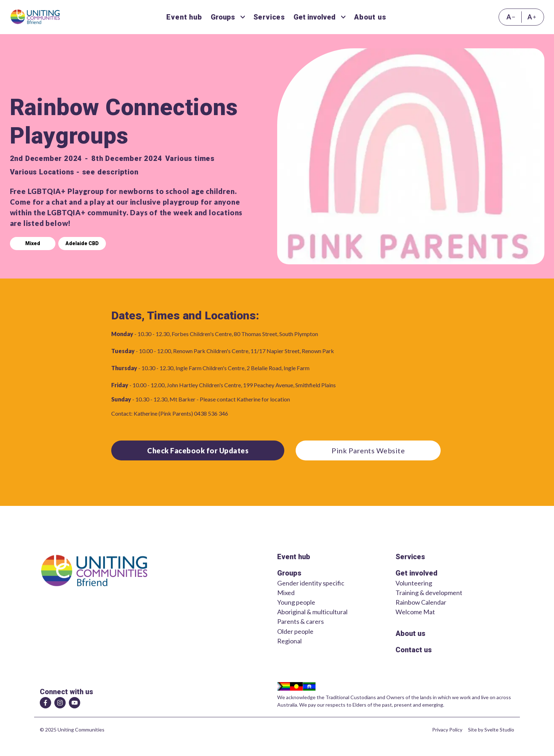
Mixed (33, 243)
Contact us (414, 650)
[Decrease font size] (510, 17)
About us (410, 633)
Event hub (294, 557)
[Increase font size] (533, 17)
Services (410, 557)
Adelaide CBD (82, 243)
